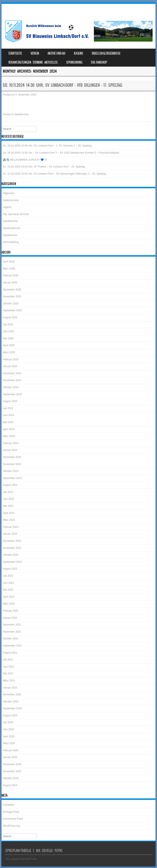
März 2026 (9, 269)
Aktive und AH (56, 53)
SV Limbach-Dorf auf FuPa (21, 859)
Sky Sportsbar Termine (16, 214)
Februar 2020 (11, 750)
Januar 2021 (10, 688)
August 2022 (10, 569)
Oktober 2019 (11, 778)
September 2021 (12, 646)
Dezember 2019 (12, 764)
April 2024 (9, 429)
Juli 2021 (8, 660)
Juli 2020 (8, 722)
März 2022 (9, 604)
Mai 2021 (8, 673)
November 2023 (12, 464)
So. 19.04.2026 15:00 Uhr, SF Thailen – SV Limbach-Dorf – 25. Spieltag (44, 167)
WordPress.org (11, 826)
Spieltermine (22, 114)
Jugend (78, 53)
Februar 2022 (11, 611)
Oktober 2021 (11, 639)
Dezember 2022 (12, 541)
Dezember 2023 (12, 457)
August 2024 (10, 401)
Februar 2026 (11, 275)
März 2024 (9, 436)
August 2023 (10, 485)
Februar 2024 (11, 443)
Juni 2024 (8, 415)
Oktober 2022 (11, 555)
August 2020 (10, 715)
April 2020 (9, 736)
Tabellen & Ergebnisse (106, 53)
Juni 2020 (8, 729)
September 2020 (12, 708)
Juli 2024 (8, 408)
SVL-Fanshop (99, 62)
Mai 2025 (8, 338)
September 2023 (12, 478)
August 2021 (10, 653)
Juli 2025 (8, 325)
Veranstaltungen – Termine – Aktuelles (33, 62)
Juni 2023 (8, 499)
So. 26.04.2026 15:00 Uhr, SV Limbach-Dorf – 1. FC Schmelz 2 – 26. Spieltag (47, 146)
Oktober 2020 (11, 702)
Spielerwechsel (11, 228)
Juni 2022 (8, 583)
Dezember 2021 (12, 625)
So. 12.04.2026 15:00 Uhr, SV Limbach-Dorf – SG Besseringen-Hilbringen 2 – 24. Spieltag (54, 174)
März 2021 (9, 681)
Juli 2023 (8, 492)
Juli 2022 (8, 576)
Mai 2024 (8, 422)
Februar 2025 (11, 359)
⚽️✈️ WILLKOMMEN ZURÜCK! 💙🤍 (25, 160)
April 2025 (9, 345)
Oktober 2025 (11, 304)
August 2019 (10, 785)
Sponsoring (74, 62)
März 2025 (9, 352)
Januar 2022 (10, 618)
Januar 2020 (10, 757)
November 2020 (12, 694)
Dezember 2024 (12, 373)
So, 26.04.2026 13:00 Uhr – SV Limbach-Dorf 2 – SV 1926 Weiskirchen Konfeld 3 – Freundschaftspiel (61, 153)
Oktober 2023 (11, 471)
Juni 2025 (8, 331)
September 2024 (12, 394)
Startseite (15, 53)
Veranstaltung (11, 242)
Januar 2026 (10, 283)
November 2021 (12, 632)
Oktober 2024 (11, 387)
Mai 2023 (8, 506)
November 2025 (12, 296)
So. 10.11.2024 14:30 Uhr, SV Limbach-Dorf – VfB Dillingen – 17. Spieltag (63, 85)
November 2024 (12, 380)
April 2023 (9, 513)
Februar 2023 (11, 527)
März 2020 (9, 743)
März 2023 (9, 520)
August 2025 (10, 317)
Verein (35, 53)
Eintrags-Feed (11, 812)
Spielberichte (10, 221)
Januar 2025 (10, 366)
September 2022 (12, 562)
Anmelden (9, 805)
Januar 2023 (10, 534)
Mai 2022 (8, 590)
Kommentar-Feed (13, 819)
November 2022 (12, 548)
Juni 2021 (8, 667)
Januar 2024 (10, 450)
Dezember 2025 (12, 290)
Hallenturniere (11, 200)
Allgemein (8, 193)
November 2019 (12, 771)
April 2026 (9, 262)
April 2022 (9, 597)
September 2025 (12, 310)
